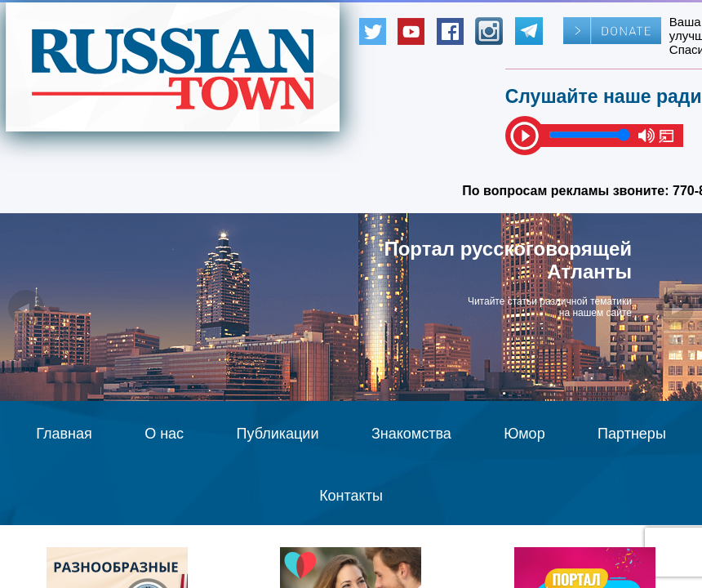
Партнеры (632, 434)
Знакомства (411, 434)
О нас (164, 434)
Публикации (278, 434)
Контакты (351, 496)
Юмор (524, 434)
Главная (64, 434)
